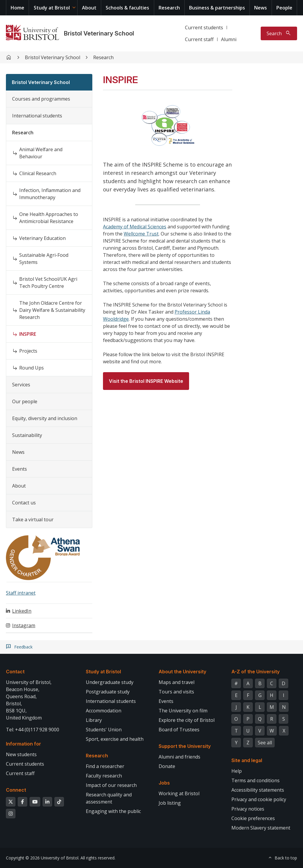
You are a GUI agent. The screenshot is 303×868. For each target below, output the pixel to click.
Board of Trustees (179, 730)
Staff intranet (21, 593)
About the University (182, 672)
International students (37, 116)
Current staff (199, 39)
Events (20, 469)
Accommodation (104, 711)
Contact (15, 672)
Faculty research (104, 776)
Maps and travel (177, 682)
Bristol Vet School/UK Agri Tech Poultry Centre (48, 283)
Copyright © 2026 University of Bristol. (43, 858)
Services (21, 385)
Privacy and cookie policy (259, 799)
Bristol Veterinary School (99, 33)
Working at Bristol (179, 793)
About (89, 8)
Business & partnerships (217, 8)
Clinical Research (38, 173)
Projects (28, 351)
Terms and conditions (256, 780)
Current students (204, 28)
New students (21, 754)
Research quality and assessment (109, 798)
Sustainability (27, 435)
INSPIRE (28, 334)
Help (237, 771)
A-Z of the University (256, 672)
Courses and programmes (41, 99)
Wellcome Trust (141, 234)
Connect (16, 790)
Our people (25, 401)
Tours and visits (176, 692)
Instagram (24, 625)
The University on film (183, 711)
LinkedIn (22, 611)
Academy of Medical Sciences (135, 227)
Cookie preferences (253, 818)
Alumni (229, 39)
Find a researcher (105, 766)
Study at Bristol (52, 8)
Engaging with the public (113, 811)
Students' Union (104, 730)
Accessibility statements (258, 790)
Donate (167, 766)
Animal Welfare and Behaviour (41, 153)
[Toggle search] (279, 33)
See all (265, 743)
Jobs (164, 783)
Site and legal (247, 760)
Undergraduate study (110, 682)
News (261, 8)
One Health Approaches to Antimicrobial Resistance (49, 218)
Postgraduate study (108, 692)
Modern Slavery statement (261, 828)
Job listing (170, 803)
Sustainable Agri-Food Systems (44, 259)
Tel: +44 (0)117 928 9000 (33, 730)
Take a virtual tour (33, 519)
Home (17, 8)
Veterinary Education (42, 238)
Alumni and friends (179, 757)
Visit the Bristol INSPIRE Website (146, 381)
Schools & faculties (127, 8)
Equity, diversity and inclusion (45, 418)
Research (169, 8)
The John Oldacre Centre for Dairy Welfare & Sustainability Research (52, 310)
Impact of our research (111, 785)
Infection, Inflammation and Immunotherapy (50, 194)
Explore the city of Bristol (187, 720)
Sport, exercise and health (115, 739)
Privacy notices (248, 809)
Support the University (185, 746)
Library (94, 720)
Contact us (24, 503)
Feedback (23, 647)
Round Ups (32, 368)
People (284, 8)
